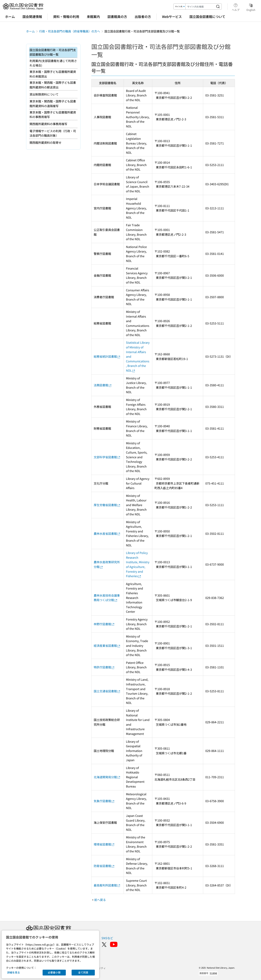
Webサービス (172, 16)
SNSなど (107, 938)
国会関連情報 (32, 16)
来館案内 (93, 16)
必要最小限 (54, 972)
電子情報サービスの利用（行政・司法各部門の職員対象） (53, 133)
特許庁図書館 (104, 667)
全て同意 (83, 972)
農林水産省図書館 (107, 534)
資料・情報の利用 (66, 16)
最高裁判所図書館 (107, 885)
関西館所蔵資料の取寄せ (45, 142)
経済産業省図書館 (107, 646)
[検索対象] (180, 7)
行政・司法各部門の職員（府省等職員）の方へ (70, 31)
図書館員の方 (117, 16)
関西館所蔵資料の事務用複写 (48, 124)
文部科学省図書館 (107, 457)
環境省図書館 (104, 844)
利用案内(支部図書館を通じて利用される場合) (53, 63)
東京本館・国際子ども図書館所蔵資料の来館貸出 (53, 74)
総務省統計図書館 (107, 356)
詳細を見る (14, 972)
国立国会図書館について (207, 16)
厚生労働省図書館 (107, 505)
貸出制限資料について (44, 94)
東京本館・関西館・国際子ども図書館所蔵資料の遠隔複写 (53, 104)
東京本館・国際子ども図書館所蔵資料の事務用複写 (53, 115)
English (251, 7)
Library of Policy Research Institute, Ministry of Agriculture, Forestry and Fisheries (138, 564)
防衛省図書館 (104, 866)
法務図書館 (103, 385)
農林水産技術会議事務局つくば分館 (107, 598)
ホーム (10, 16)
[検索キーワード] (200, 7)
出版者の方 (143, 16)
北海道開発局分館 (107, 777)
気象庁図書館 (104, 801)
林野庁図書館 (104, 624)
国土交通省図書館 (107, 691)
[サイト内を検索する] (218, 7)
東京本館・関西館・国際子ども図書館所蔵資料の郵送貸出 (53, 85)
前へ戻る (100, 900)
